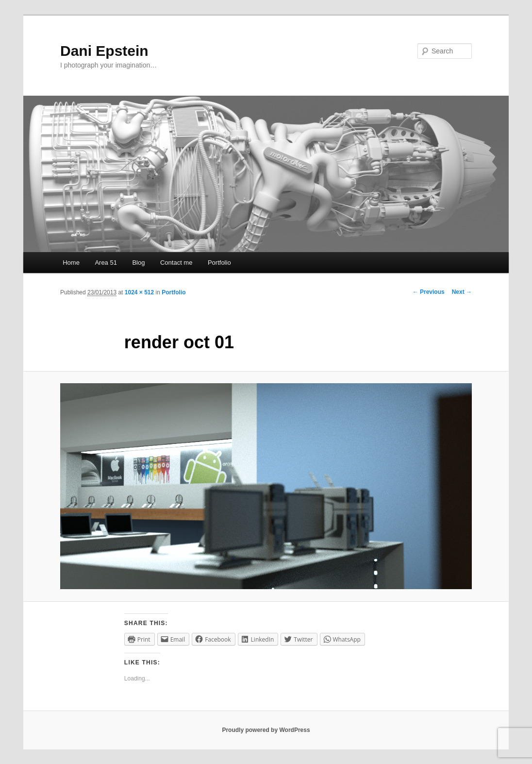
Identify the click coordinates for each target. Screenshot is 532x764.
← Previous (429, 292)
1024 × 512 (139, 292)
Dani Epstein (104, 51)
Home (71, 263)
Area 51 (106, 263)
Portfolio (219, 263)
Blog (138, 263)
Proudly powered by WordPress (266, 730)
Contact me (176, 263)
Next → (462, 292)
